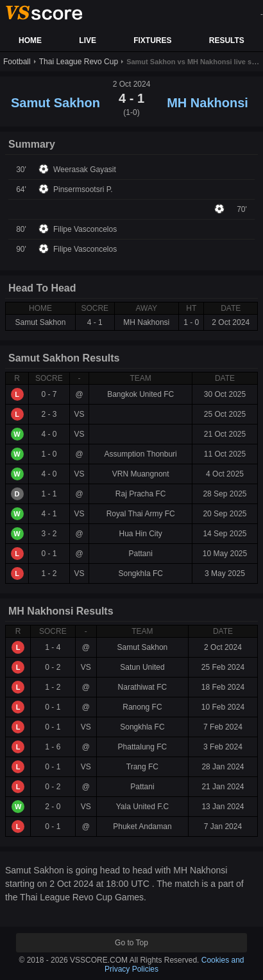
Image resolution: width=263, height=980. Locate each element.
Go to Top (131, 943)
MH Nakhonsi (208, 103)
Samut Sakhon (55, 103)
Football (17, 62)
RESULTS (227, 40)
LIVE (88, 40)
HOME (30, 40)
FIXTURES (152, 40)
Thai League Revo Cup (79, 62)
